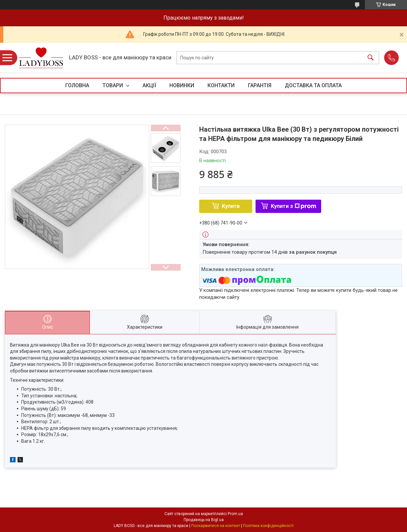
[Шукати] (371, 58)
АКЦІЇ (149, 85)
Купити (231, 206)
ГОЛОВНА (77, 85)
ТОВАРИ (113, 85)
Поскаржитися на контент (216, 526)
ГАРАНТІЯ (260, 85)
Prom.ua (235, 514)
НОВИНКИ (182, 85)
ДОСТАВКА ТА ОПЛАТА (313, 85)
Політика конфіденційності (268, 526)
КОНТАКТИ (221, 85)
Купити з (293, 206)
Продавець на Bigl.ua (204, 520)
